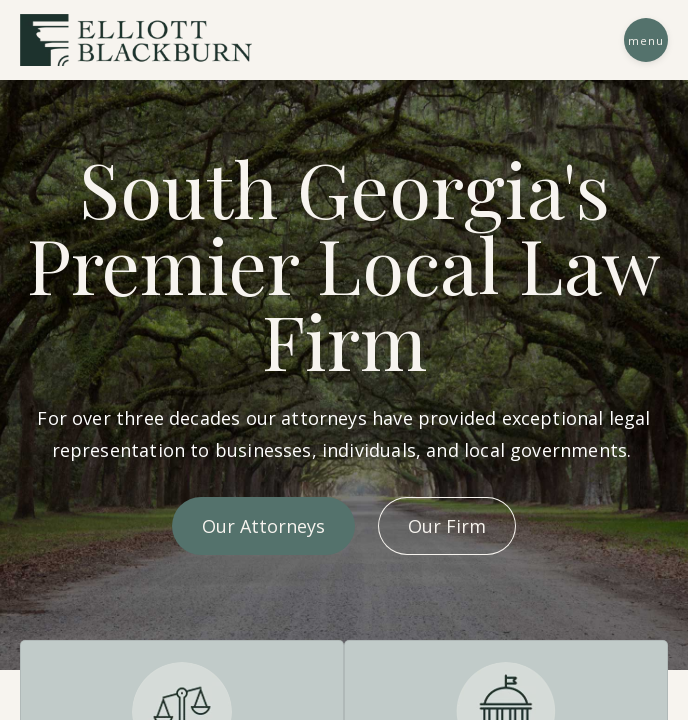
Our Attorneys (263, 526)
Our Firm (447, 526)
